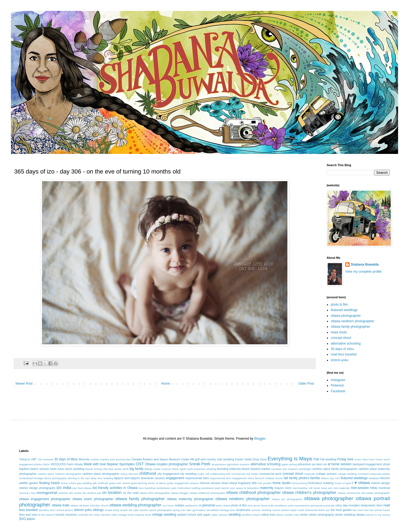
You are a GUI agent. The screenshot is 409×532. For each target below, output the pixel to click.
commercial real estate (245, 474)
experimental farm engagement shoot (232, 478)
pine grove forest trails (261, 505)
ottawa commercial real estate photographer (364, 493)
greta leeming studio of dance (148, 483)
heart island (229, 483)
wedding (235, 515)
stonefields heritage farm (221, 510)
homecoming (299, 483)
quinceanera (302, 505)
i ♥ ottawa (361, 483)
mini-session (360, 488)
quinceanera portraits (322, 505)
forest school (68, 483)
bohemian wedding (205, 469)
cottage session (326, 474)
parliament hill (193, 505)
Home (166, 384)
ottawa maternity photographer (190, 499)
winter (304, 515)
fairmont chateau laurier (269, 478)
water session (220, 515)
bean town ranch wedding (67, 469)
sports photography (160, 510)
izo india (64, 488)
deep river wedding (102, 478)
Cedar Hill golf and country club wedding (208, 459)
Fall (316, 459)
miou (374, 488)
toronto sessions (66, 515)
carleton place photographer (101, 474)
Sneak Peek (200, 464)
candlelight (305, 469)
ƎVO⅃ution (27, 519)
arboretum (304, 464)
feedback (374, 478)
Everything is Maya (290, 459)
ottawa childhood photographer (254, 493)
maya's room (283, 488)
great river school (120, 483)
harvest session (210, 483)
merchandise (300, 488)
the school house (380, 510)
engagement (175, 478)
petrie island (223, 505)
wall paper (204, 515)
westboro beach (251, 515)
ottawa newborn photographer (352, 321)
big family (136, 469)
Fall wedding (328, 459)
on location (112, 493)
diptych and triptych (127, 478)
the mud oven (361, 510)
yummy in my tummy (378, 515)
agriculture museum (238, 464)
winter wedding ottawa (350, 515)
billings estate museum (158, 469)
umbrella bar (85, 515)
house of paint (343, 483)
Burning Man (123, 459)
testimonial (311, 510)
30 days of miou (342, 349)
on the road (131, 493)
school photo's (65, 510)
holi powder (265, 483)
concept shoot (341, 338)
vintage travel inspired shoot (135, 515)
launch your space (232, 488)
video (114, 515)
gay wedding (84, 483)
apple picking (289, 464)
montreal (384, 488)
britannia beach (239, 469)
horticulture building (320, 483)
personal (209, 505)
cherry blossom (130, 474)
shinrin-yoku (340, 360)
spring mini (179, 510)
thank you (324, 510)
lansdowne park (211, 488)
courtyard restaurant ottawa (374, 474)
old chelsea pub (92, 493)
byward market (260, 469)
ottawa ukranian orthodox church (89, 505)
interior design (381, 483)
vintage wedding (164, 515)
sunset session (281, 510)
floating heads (50, 483)
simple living (112, 510)
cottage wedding (347, 474)
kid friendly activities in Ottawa (115, 488)
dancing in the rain (79, 478)
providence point (284, 505)
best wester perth (118, 469)
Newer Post (24, 384)
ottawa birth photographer (155, 493)
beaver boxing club (96, 469)
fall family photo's (297, 478)
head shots (339, 332)
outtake (180, 505)
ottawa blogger (180, 493)
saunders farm (47, 510)
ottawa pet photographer (287, 499)
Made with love (95, 464)
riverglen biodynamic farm (365, 505)
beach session (40, 469)
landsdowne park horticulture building (179, 488)
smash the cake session (134, 510)
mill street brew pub (321, 488)
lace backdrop (147, 488)
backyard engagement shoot (371, 464)
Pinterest (337, 385)
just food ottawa (82, 488)
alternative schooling (346, 343)
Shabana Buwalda (365, 265)
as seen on (320, 464)
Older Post (306, 384)
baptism (24, 469)
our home (168, 505)
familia (315, 478)
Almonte (84, 459)
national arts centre (70, 493)
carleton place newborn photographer (60, 474)
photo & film (339, 305)
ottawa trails (61, 505)
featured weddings (344, 310)
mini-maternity (341, 488)
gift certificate (100, 483)
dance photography (55, 478)
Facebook (338, 391)
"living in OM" (28, 459)
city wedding (188, 474)
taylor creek (297, 510)
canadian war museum (284, 469)
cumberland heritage (31, 478)
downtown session (153, 478)
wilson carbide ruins (288, 515)
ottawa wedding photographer (136, 505)
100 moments (46, 459)
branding (223, 469)
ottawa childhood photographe (207, 493)
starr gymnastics (196, 510)
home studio (281, 483)
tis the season (46, 515)
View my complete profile (363, 272)
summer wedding (261, 510)
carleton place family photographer (335, 469)
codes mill (203, 474)
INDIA (47, 464)
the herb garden (341, 510)
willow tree (268, 515)
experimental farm (197, 478)
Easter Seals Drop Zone (251, 459)
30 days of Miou (66, 459)
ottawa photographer (346, 316)
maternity (267, 488)
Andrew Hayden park (103, 459)
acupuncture (219, 464)
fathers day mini (330, 478)
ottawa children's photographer (309, 493)
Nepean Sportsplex (121, 464)
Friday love (345, 459)
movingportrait (47, 493)
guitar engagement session (183, 483)
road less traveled (344, 354)
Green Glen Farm (364, 459)
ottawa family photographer (351, 327)
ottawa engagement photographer (45, 499)
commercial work (270, 474)
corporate (310, 474)
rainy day (341, 505)
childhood (148, 473)
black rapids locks (183, 469)
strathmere (243, 510)
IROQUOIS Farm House (67, 464)
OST (140, 464)
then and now (28, 515)
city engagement (168, 474)
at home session (339, 464)
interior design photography (37, 488)
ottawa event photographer (93, 499)
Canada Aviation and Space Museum (156, 459)
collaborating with (220, 474)
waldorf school (187, 515)
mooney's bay (27, 493)
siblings (98, 510)
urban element (102, 515)
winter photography (321, 515)
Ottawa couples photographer (167, 464)
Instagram (338, 380)
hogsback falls (247, 483)
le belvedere (252, 488)
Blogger (260, 439)
